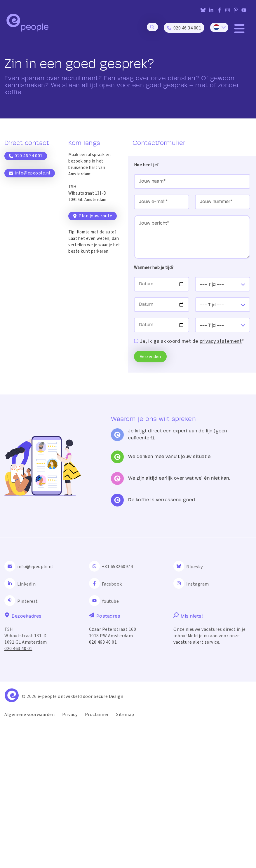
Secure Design (109, 840)
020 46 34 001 (26, 156)
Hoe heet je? (146, 165)
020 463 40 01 (18, 792)
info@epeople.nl (30, 173)
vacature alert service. (197, 786)
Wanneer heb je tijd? (154, 268)
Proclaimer (97, 858)
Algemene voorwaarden (29, 858)
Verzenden (150, 357)
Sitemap (125, 858)
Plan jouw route (93, 216)
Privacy (70, 858)
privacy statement (221, 341)
